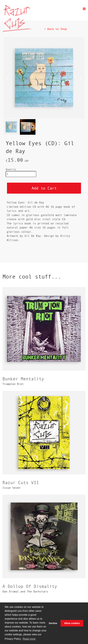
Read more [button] (29, 639)
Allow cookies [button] (72, 623)
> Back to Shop (55, 29)
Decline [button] (53, 623)
